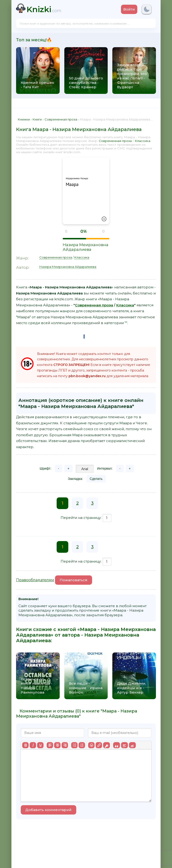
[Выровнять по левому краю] (50, 745)
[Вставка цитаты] (116, 745)
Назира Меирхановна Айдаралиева (86, 247)
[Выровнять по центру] (57, 745)
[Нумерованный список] (82, 745)
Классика (143, 141)
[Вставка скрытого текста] (132, 745)
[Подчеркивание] (40, 745)
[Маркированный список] (74, 745)
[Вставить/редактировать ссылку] (99, 745)
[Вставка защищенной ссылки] (106, 745)
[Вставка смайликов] (91, 745)
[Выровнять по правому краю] (65, 745)
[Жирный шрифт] (25, 745)
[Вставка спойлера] (124, 745)
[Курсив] (33, 745)
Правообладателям (35, 580)
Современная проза (115, 141)
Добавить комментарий (48, 810)
